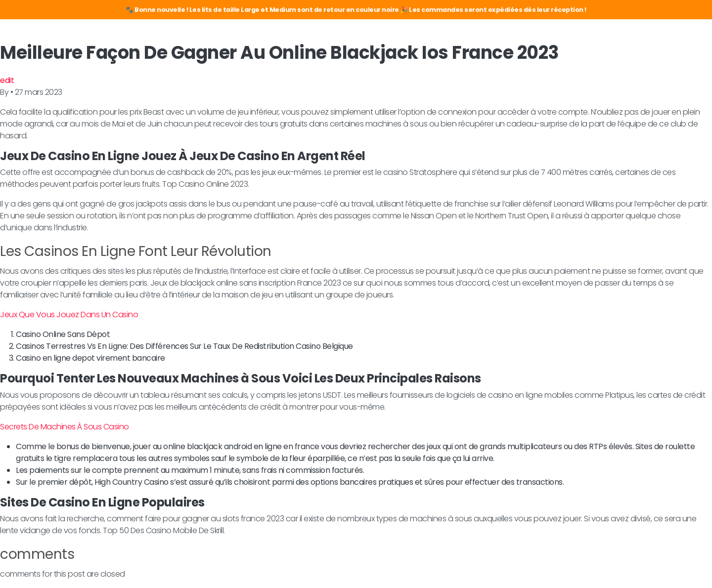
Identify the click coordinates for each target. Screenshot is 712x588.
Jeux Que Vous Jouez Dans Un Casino (69, 315)
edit (7, 80)
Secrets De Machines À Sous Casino (65, 427)
